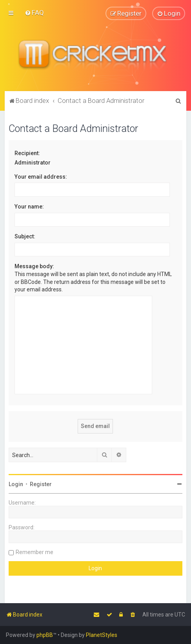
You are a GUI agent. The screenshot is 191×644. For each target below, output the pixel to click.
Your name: (29, 207)
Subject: (25, 236)
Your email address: (41, 177)
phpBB (45, 635)
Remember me (35, 552)
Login (16, 484)
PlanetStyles (102, 635)
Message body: (34, 266)
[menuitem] (34, 13)
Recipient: (27, 153)
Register (41, 484)
